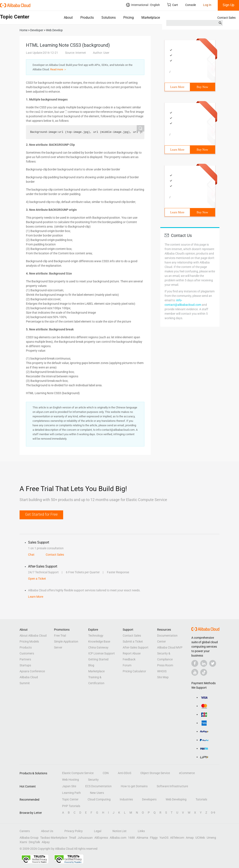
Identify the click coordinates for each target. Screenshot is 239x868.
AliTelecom (177, 838)
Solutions (109, 18)
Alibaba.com (118, 838)
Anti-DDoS (124, 773)
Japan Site (69, 786)
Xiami (23, 842)
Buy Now (202, 87)
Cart (173, 5)
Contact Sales (226, 18)
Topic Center (70, 799)
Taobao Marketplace (54, 838)
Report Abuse (132, 653)
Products (87, 18)
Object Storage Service (155, 773)
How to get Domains (134, 786)
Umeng (211, 838)
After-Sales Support (136, 647)
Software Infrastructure (172, 786)
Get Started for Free (41, 514)
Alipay (46, 842)
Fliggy (154, 838)
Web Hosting (70, 780)
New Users (97, 793)
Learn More (177, 87)
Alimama (142, 838)
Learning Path (71, 793)
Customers (27, 653)
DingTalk (34, 842)
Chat (31, 555)
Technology (96, 636)
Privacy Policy (74, 831)
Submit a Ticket (133, 641)
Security (93, 780)
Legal (98, 831)
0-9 (213, 813)
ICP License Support (102, 653)
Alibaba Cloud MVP (170, 647)
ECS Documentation (98, 786)
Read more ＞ (58, 69)
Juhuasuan (85, 838)
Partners (25, 659)
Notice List (119, 831)
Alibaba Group (29, 838)
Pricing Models (29, 641)
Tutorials (201, 799)
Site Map (163, 677)
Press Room (165, 665)
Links (141, 831)
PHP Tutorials (71, 806)
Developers (149, 799)
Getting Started (98, 659)
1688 (131, 838)
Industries (126, 799)
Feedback (129, 659)
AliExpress (101, 838)
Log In (207, 5)
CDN (106, 773)
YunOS (164, 838)
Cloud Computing (99, 799)
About (68, 18)
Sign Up (228, 5)
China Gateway (98, 647)
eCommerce (187, 773)
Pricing (129, 18)
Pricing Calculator (134, 671)
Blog (91, 665)
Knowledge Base (99, 641)
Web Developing (176, 799)
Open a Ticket (37, 579)
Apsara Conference (32, 671)
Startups (25, 665)
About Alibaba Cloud (33, 636)
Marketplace (151, 18)
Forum (127, 665)
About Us (47, 831)
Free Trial (60, 636)
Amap (190, 838)
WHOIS (162, 671)
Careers (25, 831)
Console (191, 5)
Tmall (72, 838)
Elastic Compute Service (78, 773)
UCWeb (200, 838)
